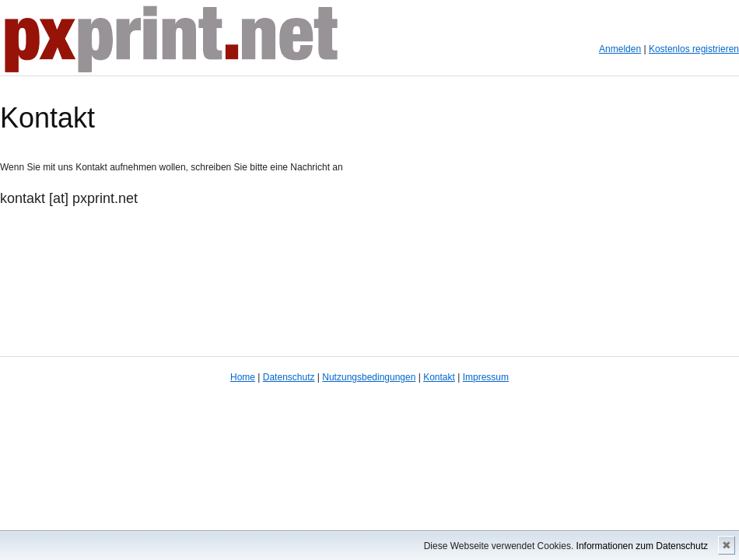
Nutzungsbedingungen (369, 377)
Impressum (486, 377)
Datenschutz (289, 377)
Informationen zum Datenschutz (642, 546)
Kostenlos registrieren (694, 49)
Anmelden (620, 49)
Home (243, 377)
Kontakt (439, 377)
